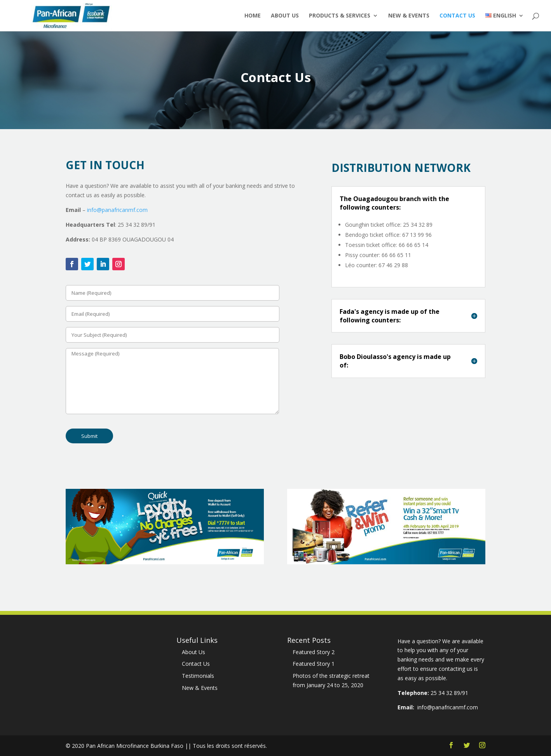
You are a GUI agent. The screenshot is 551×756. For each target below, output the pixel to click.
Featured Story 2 (314, 652)
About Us (285, 16)
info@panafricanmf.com (117, 210)
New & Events (409, 16)
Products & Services (340, 16)
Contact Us (457, 16)
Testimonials (198, 676)
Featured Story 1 (314, 664)
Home (253, 16)
